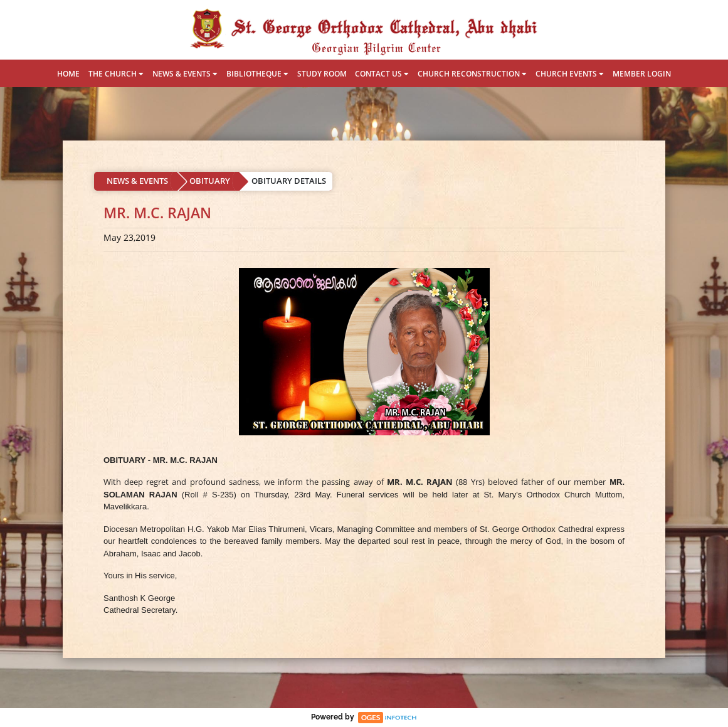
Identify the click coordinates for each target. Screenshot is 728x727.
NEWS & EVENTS (185, 74)
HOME (68, 74)
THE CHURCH (116, 74)
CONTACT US (382, 74)
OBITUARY (210, 181)
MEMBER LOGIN (642, 74)
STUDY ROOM (322, 74)
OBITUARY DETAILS (289, 181)
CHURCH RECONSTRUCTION (472, 74)
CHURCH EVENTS (570, 74)
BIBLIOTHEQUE (257, 74)
